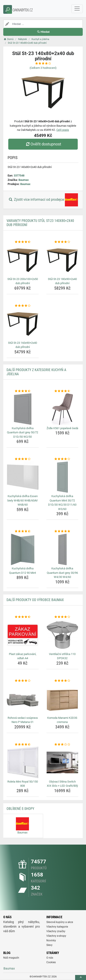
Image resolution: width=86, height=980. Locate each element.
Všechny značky (56, 931)
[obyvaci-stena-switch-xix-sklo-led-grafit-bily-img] (62, 762)
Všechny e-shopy (56, 936)
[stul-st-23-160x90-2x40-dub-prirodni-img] (23, 324)
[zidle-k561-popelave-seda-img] (62, 409)
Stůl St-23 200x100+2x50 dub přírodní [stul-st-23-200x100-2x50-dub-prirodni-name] (23, 281)
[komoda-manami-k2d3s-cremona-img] (62, 699)
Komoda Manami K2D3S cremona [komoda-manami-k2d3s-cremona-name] (62, 720)
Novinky (51, 940)
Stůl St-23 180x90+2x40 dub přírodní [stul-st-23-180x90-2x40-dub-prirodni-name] (62, 281)
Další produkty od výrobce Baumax (35, 600)
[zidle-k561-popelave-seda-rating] (62, 391)
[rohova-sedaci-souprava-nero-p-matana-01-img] (23, 699)
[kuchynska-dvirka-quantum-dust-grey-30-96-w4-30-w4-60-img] (62, 550)
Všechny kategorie (57, 927)
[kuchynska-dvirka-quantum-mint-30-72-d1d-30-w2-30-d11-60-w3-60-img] (62, 477)
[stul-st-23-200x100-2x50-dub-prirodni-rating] (23, 242)
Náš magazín (11, 958)
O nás (50, 958)
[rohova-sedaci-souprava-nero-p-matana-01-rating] (23, 681)
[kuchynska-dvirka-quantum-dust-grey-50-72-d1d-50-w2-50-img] (23, 409)
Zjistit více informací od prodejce (43, 200)
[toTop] (81, 977)
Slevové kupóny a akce (60, 922)
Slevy (49, 945)
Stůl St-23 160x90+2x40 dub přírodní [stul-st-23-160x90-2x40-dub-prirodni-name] (23, 345)
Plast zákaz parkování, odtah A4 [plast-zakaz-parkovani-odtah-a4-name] (23, 656)
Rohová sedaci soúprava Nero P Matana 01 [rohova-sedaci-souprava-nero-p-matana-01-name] (23, 720)
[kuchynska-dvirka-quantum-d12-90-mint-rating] (23, 531)
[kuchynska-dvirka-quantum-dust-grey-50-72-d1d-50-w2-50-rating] (23, 391)
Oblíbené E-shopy (20, 809)
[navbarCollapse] (77, 9)
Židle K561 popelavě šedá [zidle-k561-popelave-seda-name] (62, 428)
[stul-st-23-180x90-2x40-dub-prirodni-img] (62, 260)
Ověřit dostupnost (43, 144)
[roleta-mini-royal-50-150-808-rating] (23, 745)
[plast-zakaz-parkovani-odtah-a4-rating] (23, 617)
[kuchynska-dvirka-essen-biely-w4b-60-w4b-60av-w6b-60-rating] (23, 459)
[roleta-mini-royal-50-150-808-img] (23, 762)
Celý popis (63, 130)
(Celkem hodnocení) (43, 68)
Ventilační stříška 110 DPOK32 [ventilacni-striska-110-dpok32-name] (62, 656)
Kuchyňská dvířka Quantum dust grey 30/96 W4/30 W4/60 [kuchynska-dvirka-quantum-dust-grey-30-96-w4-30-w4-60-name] (62, 573)
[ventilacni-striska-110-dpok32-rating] (62, 617)
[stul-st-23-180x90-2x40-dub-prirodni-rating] (62, 242)
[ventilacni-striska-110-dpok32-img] (62, 635)
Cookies (51, 962)
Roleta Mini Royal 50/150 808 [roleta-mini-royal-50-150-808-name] (23, 784)
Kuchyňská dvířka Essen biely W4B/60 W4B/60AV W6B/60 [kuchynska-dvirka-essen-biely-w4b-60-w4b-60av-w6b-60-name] (23, 500)
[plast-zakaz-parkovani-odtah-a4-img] (23, 635)
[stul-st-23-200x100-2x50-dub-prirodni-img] (23, 260)
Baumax (24, 180)
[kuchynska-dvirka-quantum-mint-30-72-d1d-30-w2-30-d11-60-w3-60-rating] (62, 459)
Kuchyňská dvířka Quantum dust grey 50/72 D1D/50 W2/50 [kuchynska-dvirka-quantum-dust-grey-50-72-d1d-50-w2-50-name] (23, 432)
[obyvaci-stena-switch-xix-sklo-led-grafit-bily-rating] (62, 745)
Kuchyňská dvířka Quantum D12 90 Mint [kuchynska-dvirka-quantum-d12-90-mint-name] (23, 571)
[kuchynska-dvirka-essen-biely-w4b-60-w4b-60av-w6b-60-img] (23, 477)
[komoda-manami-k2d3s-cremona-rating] (62, 681)
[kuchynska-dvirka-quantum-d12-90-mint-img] (23, 550)
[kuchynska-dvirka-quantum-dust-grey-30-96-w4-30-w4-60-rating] (62, 531)
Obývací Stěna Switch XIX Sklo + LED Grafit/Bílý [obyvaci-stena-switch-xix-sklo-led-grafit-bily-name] (62, 784)
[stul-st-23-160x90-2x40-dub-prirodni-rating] (23, 306)
